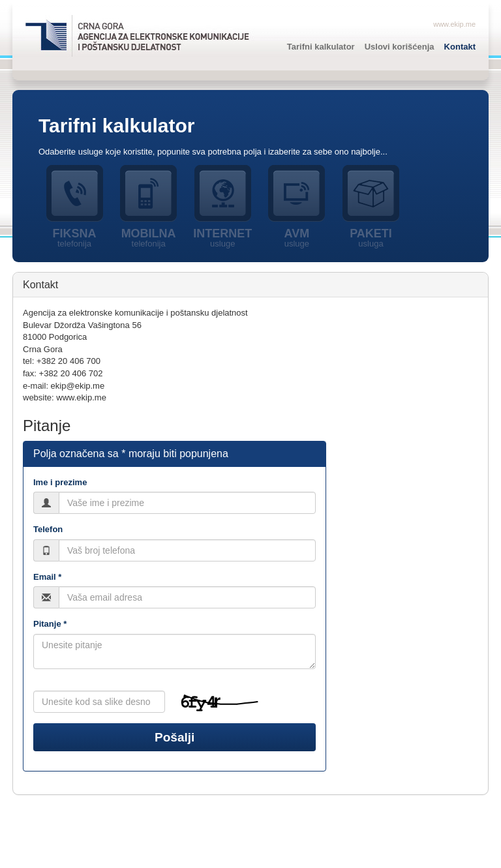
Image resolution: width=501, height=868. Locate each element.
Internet (222, 238)
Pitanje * (50, 624)
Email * (47, 577)
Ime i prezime (60, 482)
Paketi (371, 238)
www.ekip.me (454, 24)
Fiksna (74, 238)
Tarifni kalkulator (321, 47)
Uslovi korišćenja (400, 47)
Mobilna (149, 238)
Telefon (48, 529)
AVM (297, 238)
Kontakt (460, 47)
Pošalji (175, 737)
